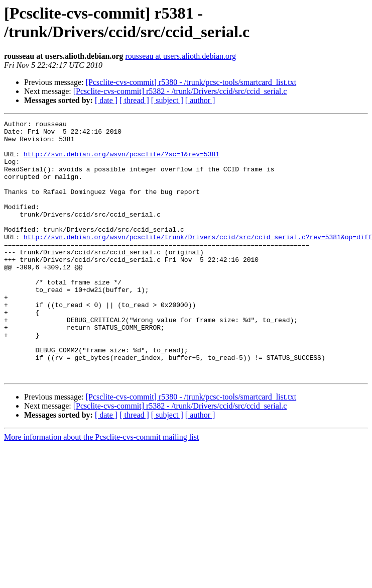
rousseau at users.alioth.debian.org (181, 56)
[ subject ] (167, 100)
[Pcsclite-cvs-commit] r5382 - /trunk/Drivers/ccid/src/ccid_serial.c (180, 91)
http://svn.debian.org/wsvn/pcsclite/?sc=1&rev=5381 (121, 161)
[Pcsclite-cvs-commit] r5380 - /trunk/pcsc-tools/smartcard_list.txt (191, 82)
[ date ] (106, 100)
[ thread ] (134, 100)
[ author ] (200, 100)
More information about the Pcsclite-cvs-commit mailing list (101, 488)
